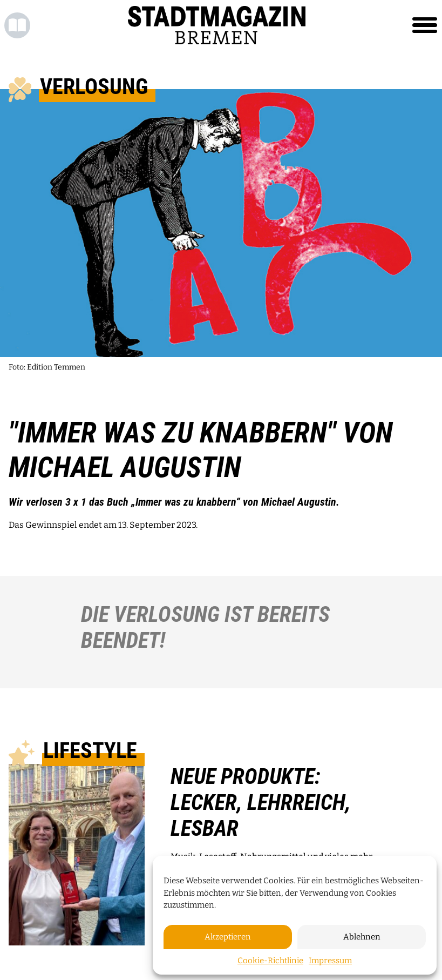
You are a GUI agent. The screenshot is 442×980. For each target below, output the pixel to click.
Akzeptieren (228, 937)
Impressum (330, 961)
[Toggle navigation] (425, 25)
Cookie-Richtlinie (270, 961)
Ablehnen (362, 937)
